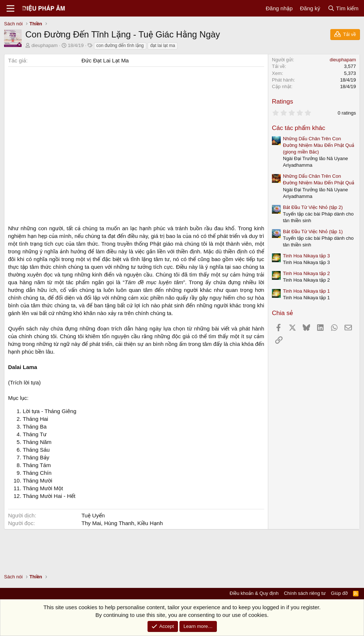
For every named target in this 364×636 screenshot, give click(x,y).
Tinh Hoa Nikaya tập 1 (306, 291)
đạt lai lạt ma (163, 46)
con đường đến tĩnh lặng (120, 46)
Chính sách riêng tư (305, 593)
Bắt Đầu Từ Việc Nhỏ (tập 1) (313, 232)
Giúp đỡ (339, 593)
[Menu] (10, 8)
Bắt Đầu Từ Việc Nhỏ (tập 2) (313, 207)
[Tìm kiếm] (343, 8)
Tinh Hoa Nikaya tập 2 (306, 273)
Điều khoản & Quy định (254, 593)
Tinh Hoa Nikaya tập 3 (306, 256)
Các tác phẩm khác (299, 128)
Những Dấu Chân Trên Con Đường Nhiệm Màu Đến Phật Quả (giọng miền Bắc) (318, 145)
